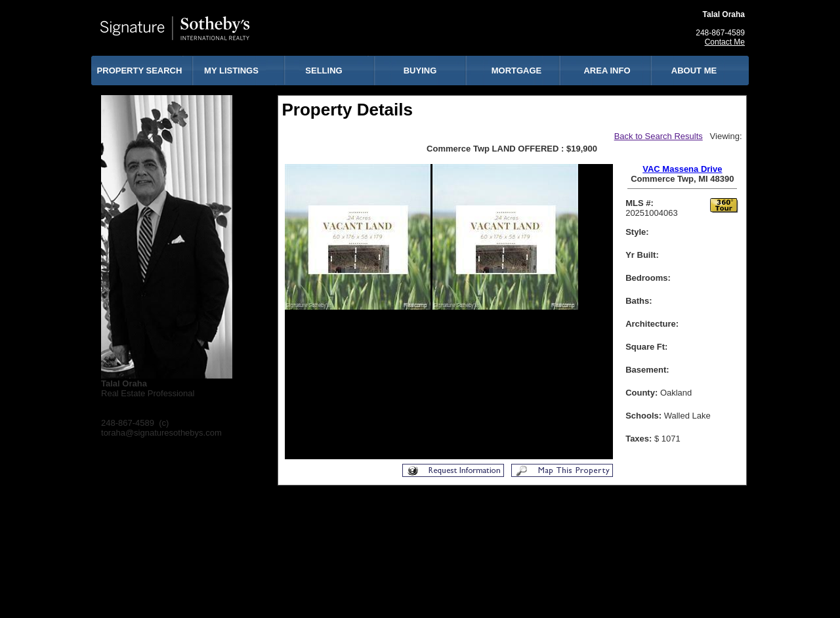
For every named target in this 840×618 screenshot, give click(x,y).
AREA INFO (607, 71)
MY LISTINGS (231, 71)
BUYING (420, 71)
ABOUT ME (694, 71)
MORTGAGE (517, 71)
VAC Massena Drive (682, 169)
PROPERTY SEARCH (140, 71)
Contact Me (725, 42)
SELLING (324, 71)
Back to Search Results (659, 136)
